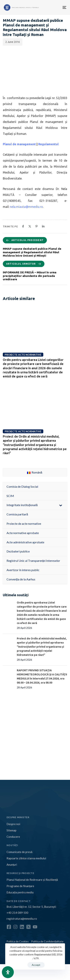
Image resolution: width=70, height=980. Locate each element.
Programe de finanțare (20, 886)
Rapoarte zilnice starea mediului (26, 858)
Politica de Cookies (18, 941)
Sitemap (11, 830)
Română (35, 472)
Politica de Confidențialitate (47, 941)
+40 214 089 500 (17, 913)
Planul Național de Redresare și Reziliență (32, 880)
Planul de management (19, 144)
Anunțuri (12, 865)
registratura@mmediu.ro (22, 919)
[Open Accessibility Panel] (8, 972)
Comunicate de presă (19, 852)
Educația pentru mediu (20, 892)
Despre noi (13, 824)
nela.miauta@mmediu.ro (26, 207)
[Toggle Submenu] (61, 505)
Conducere (13, 837)
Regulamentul (48, 144)
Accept (36, 965)
